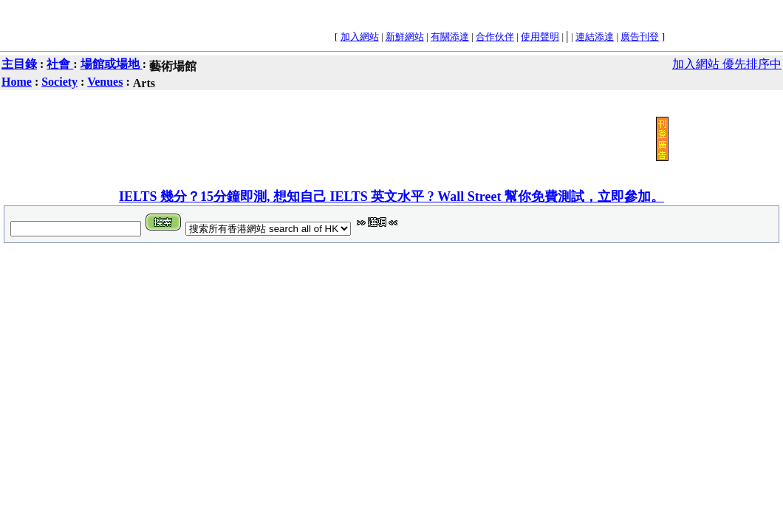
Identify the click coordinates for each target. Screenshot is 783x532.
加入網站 (360, 37)
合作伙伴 (495, 37)
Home (17, 82)
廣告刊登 (640, 37)
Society (59, 82)
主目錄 (19, 64)
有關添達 (450, 37)
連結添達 (595, 37)
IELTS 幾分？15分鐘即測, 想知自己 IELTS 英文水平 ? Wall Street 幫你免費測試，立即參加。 (391, 197)
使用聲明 (540, 37)
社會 (60, 64)
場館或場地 (112, 64)
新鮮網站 (405, 37)
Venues (105, 82)
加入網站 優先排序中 (727, 64)
